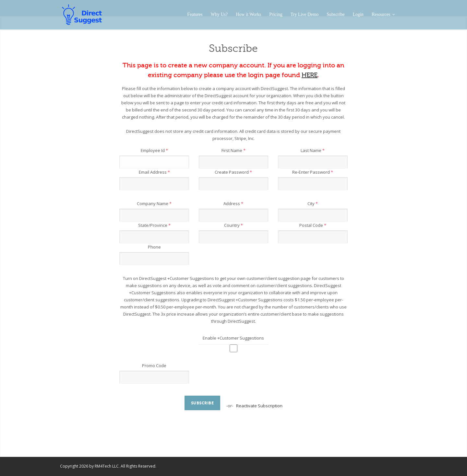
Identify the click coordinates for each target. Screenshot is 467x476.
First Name (233, 150)
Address (233, 203)
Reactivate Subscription (259, 406)
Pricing (276, 14)
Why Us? (219, 14)
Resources (383, 14)
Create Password (233, 172)
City (313, 203)
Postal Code (313, 225)
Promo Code (154, 366)
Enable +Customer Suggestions (233, 338)
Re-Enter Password (313, 172)
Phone (154, 247)
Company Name (154, 203)
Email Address (154, 172)
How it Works (248, 14)
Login (358, 14)
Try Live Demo (305, 14)
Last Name (313, 150)
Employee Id (154, 150)
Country (233, 225)
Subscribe (335, 14)
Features (195, 14)
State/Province (154, 225)
